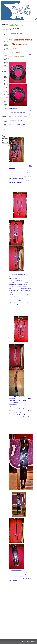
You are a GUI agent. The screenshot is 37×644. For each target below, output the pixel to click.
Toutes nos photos (5, 76)
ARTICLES (6, 97)
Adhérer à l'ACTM (6, 40)
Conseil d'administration (6, 49)
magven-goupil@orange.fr (17, 56)
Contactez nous (6, 59)
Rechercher (5, 24)
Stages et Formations (6, 93)
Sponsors (6, 145)
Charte (5, 55)
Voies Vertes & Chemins (6, 106)
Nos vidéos (5, 121)
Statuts (6, 53)
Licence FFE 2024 (6, 64)
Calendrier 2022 (6, 101)
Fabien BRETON (32, 642)
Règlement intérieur (6, 45)
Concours (6, 130)
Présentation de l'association (6, 34)
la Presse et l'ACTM (6, 83)
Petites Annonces (6, 88)
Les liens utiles (5, 126)
